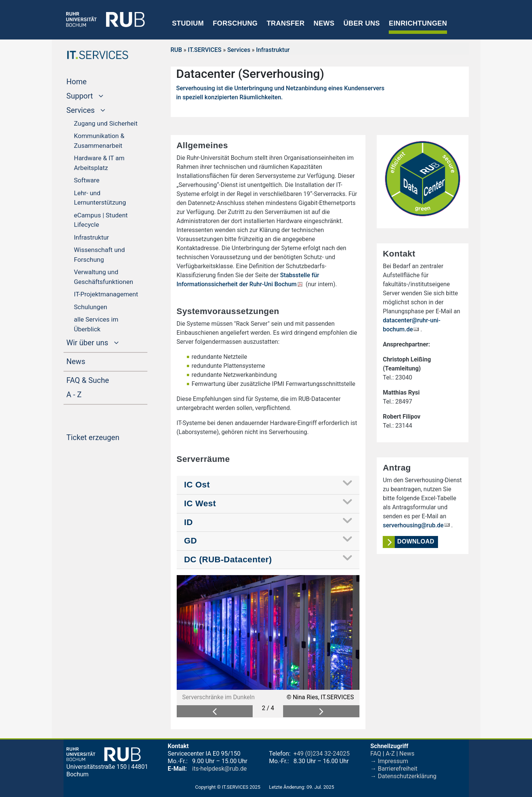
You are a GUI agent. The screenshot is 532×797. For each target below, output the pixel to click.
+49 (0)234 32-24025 (322, 754)
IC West (200, 503)
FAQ (376, 754)
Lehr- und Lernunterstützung (100, 198)
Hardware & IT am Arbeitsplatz (99, 163)
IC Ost (197, 485)
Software (87, 180)
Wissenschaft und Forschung (100, 255)
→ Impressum (389, 761)
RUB (177, 50)
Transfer (286, 23)
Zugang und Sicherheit (106, 123)
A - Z (88, 394)
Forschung (235, 23)
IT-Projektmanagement (106, 294)
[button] (215, 711)
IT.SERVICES (205, 50)
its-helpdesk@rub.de (219, 769)
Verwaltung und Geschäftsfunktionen (104, 277)
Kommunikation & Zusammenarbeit (99, 141)
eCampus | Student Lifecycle (101, 220)
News (324, 23)
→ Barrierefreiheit (394, 769)
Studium (188, 23)
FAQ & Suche (88, 380)
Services (239, 50)
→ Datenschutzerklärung (403, 776)
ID (189, 522)
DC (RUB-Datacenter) (228, 559)
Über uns (361, 23)
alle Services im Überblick (96, 324)
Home (91, 81)
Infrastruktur (92, 237)
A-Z (390, 754)
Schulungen (91, 307)
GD (191, 541)
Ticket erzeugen (107, 437)
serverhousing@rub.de (413, 525)
